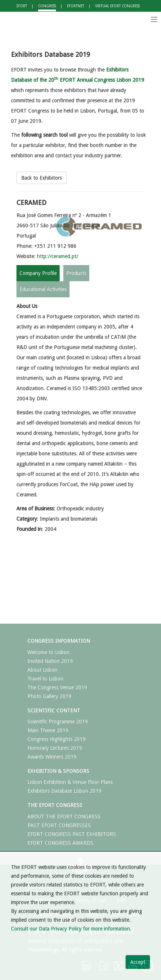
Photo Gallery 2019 (49, 696)
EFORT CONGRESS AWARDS (60, 843)
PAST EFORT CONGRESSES (59, 825)
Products (76, 273)
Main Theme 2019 (48, 730)
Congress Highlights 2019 (57, 739)
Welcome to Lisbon (48, 652)
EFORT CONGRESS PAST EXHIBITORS (72, 834)
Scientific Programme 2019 (58, 722)
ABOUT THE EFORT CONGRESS (64, 816)
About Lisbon (42, 670)
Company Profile (38, 273)
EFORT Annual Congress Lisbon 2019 (96, 80)
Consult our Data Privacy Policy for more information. (71, 929)
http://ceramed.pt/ (58, 256)
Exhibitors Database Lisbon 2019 (64, 791)
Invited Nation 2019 (50, 661)
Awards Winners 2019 (52, 757)
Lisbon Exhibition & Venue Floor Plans (70, 782)
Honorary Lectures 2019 (55, 748)
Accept (138, 962)
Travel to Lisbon (45, 679)
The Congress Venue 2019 (57, 687)
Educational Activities (43, 289)
